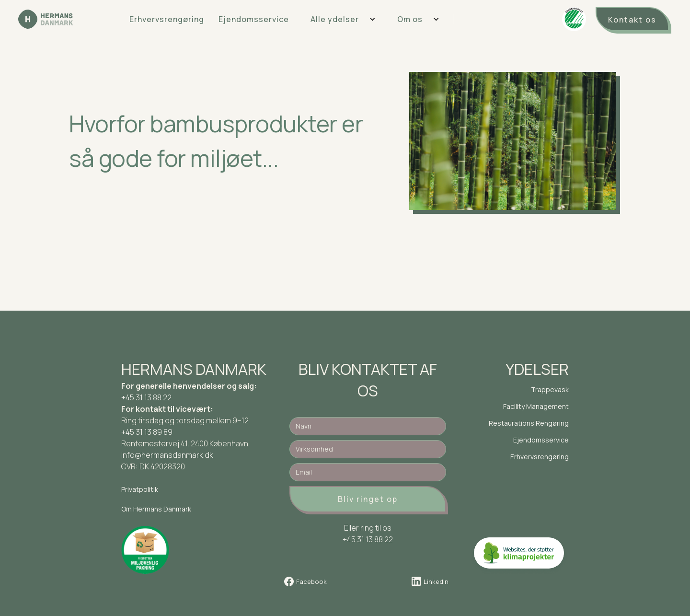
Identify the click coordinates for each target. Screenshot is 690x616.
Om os (410, 19)
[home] (46, 19)
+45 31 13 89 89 (147, 432)
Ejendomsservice (254, 19)
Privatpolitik (140, 489)
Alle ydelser (335, 19)
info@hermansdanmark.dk (167, 455)
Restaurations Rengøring (529, 423)
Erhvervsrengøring (167, 19)
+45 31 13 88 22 (146, 397)
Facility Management (536, 406)
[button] (339, 19)
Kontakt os (632, 20)
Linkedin (436, 581)
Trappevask (550, 389)
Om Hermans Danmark (156, 509)
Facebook (311, 581)
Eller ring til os (368, 528)
